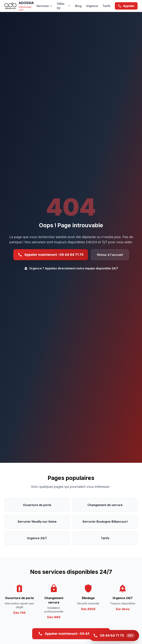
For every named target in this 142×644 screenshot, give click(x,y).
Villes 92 (64, 6)
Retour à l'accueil (110, 255)
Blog (78, 6)
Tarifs (106, 6)
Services (44, 6)
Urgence (92, 6)
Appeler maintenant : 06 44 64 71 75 (51, 255)
